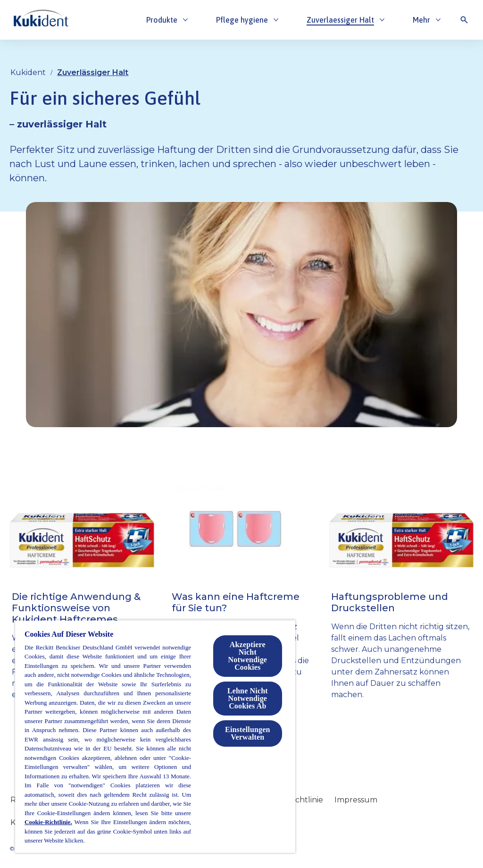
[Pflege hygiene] (242, 20)
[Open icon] (464, 20)
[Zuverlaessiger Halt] (340, 20)
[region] (155, 736)
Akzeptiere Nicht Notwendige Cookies (248, 656)
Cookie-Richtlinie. (48, 822)
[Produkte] (162, 20)
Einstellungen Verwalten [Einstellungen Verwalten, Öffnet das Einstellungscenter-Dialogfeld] (247, 733)
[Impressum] (356, 800)
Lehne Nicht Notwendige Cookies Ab (248, 698)
